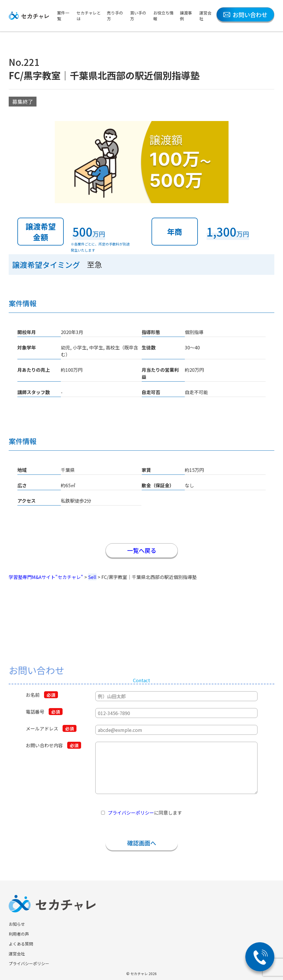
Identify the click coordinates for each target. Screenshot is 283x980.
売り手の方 (115, 16)
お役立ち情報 (163, 16)
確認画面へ (142, 843)
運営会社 (205, 16)
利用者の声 (19, 934)
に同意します (145, 813)
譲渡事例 (186, 16)
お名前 (42, 695)
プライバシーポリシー (131, 813)
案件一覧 (63, 16)
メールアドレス (51, 728)
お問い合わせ (245, 15)
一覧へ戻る (142, 550)
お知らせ (17, 924)
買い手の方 (138, 16)
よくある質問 (21, 944)
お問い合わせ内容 (53, 745)
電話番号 (44, 712)
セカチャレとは (89, 16)
